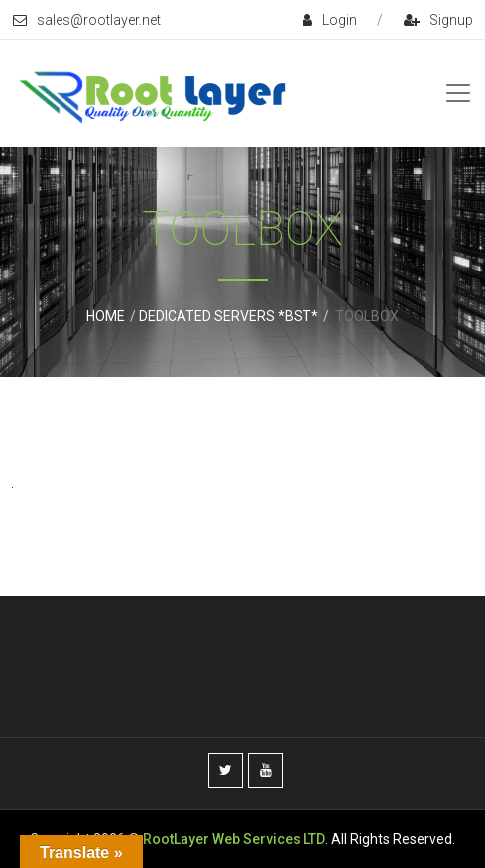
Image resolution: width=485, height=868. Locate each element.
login (330, 20)
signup (438, 20)
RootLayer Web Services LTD (234, 839)
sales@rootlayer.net (87, 20)
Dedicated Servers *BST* (229, 316)
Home (106, 316)
